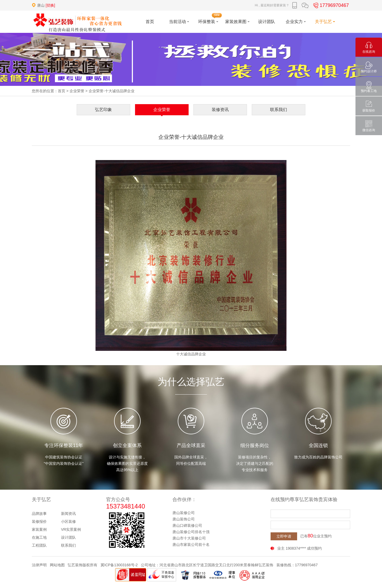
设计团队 (68, 537)
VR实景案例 (71, 529)
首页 (62, 91)
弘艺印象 (103, 110)
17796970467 (330, 5)
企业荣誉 (77, 91)
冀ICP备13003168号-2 (119, 565)
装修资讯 (220, 110)
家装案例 (39, 529)
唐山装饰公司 (184, 519)
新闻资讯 (68, 514)
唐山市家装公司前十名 (191, 545)
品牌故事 (39, 514)
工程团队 (39, 545)
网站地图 (57, 565)
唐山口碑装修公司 (187, 525)
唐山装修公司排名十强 (191, 532)
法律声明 (39, 565)
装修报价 (39, 521)
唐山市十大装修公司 (189, 538)
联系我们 (279, 110)
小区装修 (68, 521)
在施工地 (39, 537)
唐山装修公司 (184, 513)
